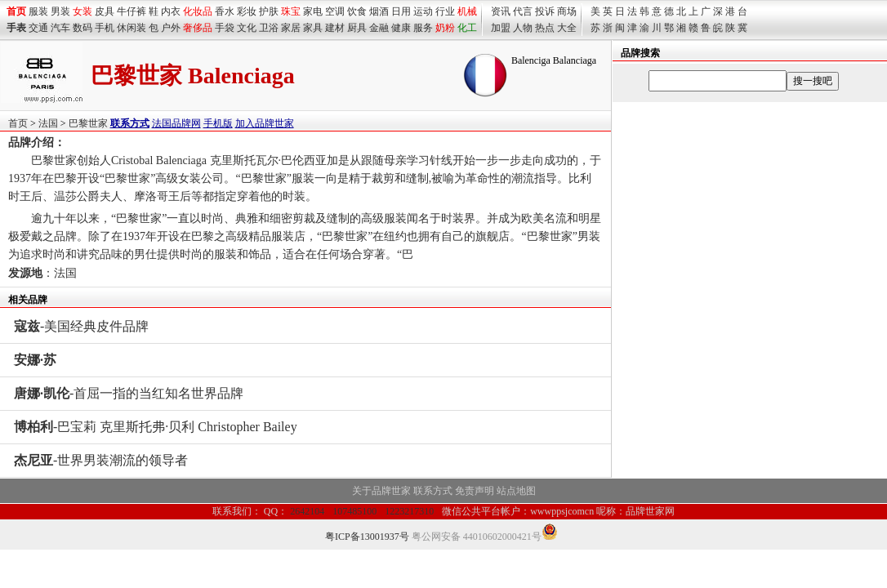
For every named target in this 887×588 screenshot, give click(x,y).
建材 (335, 28)
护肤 (269, 11)
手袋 (225, 28)
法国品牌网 (176, 123)
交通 (38, 28)
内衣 (171, 11)
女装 (82, 11)
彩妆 (247, 11)
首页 (18, 123)
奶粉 (445, 28)
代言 (523, 11)
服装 (38, 11)
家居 (291, 28)
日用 (401, 11)
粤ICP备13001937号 (367, 537)
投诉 (545, 11)
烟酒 (379, 11)
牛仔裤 (131, 11)
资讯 (501, 11)
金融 (379, 28)
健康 (401, 28)
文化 (247, 28)
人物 (523, 28)
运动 (423, 11)
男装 (60, 11)
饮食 (357, 11)
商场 (567, 11)
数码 (82, 28)
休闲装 (131, 28)
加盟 (501, 28)
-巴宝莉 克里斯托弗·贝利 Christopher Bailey (156, 427)
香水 (225, 11)
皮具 (105, 11)
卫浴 (269, 28)
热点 (545, 28)
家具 (313, 28)
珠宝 (291, 11)
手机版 (218, 123)
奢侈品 (198, 28)
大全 (567, 28)
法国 (48, 123)
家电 (313, 11)
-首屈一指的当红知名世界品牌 (129, 393)
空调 (335, 11)
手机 (105, 28)
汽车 (60, 28)
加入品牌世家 (265, 123)
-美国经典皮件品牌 (81, 326)
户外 (171, 28)
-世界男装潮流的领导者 (101, 460)
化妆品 (198, 11)
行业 (445, 11)
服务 (423, 28)
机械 (467, 11)
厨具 (357, 28)
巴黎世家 (88, 123)
